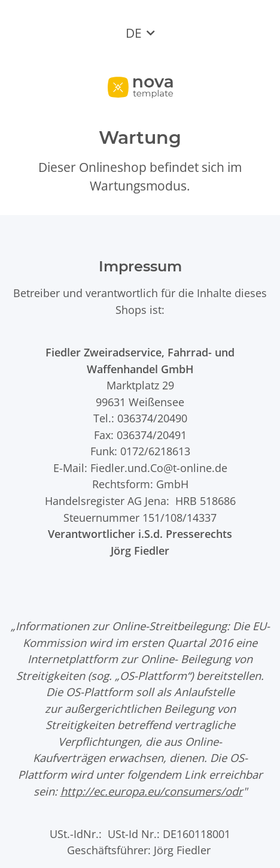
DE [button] (134, 33)
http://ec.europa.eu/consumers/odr (152, 791)
